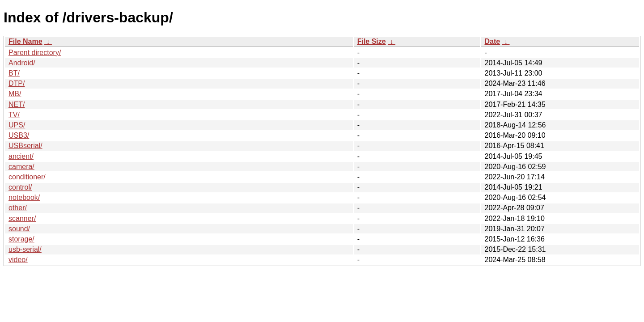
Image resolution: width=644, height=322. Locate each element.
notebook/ (24, 197)
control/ (20, 187)
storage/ (21, 239)
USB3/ (19, 135)
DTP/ (17, 83)
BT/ (14, 73)
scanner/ (22, 218)
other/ (18, 208)
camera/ (21, 167)
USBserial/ (25, 146)
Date (492, 41)
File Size (372, 41)
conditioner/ (27, 177)
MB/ (15, 94)
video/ (18, 260)
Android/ (22, 63)
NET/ (17, 104)
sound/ (19, 229)
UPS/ (17, 125)
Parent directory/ (35, 53)
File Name (25, 41)
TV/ (14, 115)
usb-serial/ (25, 249)
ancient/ (21, 156)
